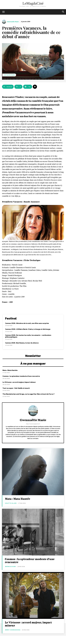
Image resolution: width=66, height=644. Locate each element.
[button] (63, 12)
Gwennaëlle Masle (13, 22)
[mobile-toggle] (3, 12)
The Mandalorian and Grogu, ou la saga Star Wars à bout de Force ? (28, 394)
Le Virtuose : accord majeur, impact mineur (19, 382)
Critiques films (9, 75)
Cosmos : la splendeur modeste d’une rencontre (21, 376)
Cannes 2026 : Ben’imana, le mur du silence (22, 343)
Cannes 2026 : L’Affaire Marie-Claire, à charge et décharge (28, 329)
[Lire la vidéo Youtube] (33, 223)
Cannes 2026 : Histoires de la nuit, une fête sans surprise (27, 323)
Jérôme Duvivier (10, 566)
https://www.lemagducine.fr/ (33, 424)
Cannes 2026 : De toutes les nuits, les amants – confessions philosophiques (28, 336)
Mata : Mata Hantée (10, 370)
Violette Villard (11, 503)
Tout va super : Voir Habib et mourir (16, 388)
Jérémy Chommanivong (13, 630)
